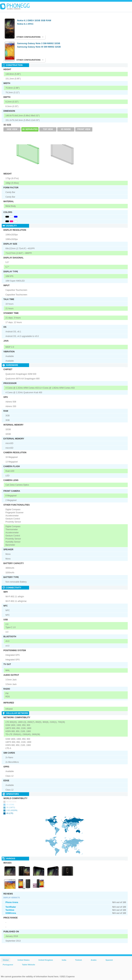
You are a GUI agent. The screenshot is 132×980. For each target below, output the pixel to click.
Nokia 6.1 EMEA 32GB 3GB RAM (34, 20)
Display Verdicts (12, 898)
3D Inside (66, 129)
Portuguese (8, 965)
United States (23, 960)
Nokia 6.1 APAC (25, 24)
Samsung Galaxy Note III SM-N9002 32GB (39, 47)
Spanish (109, 960)
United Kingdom (46, 960)
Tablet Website (29, 965)
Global (6, 960)
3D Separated (30, 129)
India (64, 960)
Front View (84, 129)
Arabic (94, 960)
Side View (12, 129)
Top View (48, 129)
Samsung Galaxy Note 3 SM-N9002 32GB (39, 43)
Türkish (78, 960)
